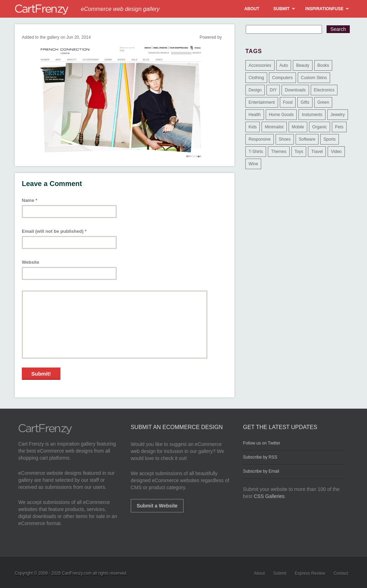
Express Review (310, 573)
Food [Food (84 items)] (288, 102)
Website (31, 262)
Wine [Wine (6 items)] (253, 164)
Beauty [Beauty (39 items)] (302, 65)
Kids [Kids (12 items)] (253, 127)
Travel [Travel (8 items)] (317, 152)
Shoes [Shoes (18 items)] (285, 139)
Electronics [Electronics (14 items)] (324, 90)
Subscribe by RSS (260, 457)
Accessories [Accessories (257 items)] (260, 65)
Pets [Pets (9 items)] (339, 127)
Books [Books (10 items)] (323, 65)
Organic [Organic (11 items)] (320, 127)
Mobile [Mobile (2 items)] (298, 127)
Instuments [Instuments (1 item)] (312, 115)
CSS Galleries (269, 496)
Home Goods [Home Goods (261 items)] (281, 115)
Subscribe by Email (261, 471)
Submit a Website (157, 506)
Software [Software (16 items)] (307, 139)
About (259, 573)
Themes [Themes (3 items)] (279, 152)
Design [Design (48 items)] (255, 90)
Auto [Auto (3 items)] (284, 65)
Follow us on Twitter (262, 443)
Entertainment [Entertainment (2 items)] (262, 102)
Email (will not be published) (54, 231)
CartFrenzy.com (77, 573)
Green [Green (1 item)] (323, 102)
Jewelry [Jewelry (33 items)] (338, 115)
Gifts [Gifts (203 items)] (305, 102)
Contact (341, 573)
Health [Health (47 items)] (255, 115)
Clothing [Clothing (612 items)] (256, 78)
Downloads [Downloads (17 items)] (295, 90)
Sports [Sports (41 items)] (330, 139)
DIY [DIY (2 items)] (273, 90)
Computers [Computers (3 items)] (282, 78)
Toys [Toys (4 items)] (299, 152)
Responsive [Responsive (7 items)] (260, 139)
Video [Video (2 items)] (336, 152)
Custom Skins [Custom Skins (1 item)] (314, 78)
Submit (280, 573)
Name (30, 200)
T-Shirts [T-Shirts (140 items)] (256, 152)
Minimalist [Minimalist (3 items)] (274, 127)
